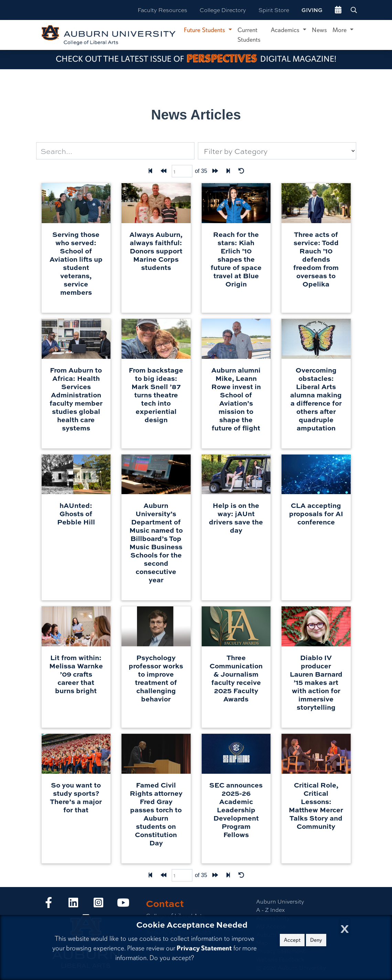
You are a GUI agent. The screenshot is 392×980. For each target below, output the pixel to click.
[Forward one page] (215, 171)
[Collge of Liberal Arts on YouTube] (123, 904)
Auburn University (280, 901)
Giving (312, 10)
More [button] (340, 30)
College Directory (223, 10)
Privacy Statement (204, 948)
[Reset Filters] (241, 171)
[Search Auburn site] (354, 10)
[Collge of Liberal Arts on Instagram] (98, 904)
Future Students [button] (205, 30)
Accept (292, 940)
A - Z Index (270, 910)
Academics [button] (286, 30)
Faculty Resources (162, 10)
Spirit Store (274, 10)
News (319, 30)
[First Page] (150, 171)
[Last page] (228, 171)
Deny (316, 940)
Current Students (249, 35)
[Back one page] (163, 171)
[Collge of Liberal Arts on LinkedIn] (73, 904)
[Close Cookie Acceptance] (345, 927)
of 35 (201, 171)
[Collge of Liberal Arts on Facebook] (49, 904)
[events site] (338, 10)
